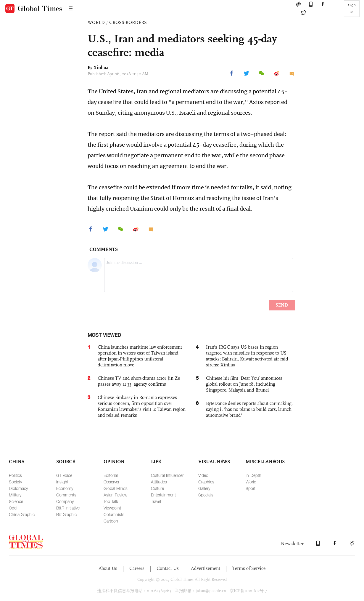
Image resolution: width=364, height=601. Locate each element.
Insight (62, 482)
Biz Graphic (66, 514)
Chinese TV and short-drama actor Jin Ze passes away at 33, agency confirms (139, 381)
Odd (13, 508)
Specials (206, 495)
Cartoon (111, 521)
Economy (65, 488)
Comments (66, 495)
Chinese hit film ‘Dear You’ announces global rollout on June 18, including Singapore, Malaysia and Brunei (244, 384)
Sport (251, 488)
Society (15, 482)
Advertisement (206, 568)
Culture (157, 488)
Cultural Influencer (167, 475)
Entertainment (163, 495)
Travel (156, 501)
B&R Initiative (68, 508)
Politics (15, 475)
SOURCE (66, 462)
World (251, 482)
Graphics (206, 482)
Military (15, 495)
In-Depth (253, 475)
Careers (137, 568)
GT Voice (64, 475)
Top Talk (111, 501)
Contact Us (168, 568)
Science (16, 501)
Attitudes (159, 482)
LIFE (156, 462)
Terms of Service (249, 568)
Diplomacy (18, 488)
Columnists (114, 514)
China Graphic (22, 514)
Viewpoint (112, 508)
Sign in (352, 9)
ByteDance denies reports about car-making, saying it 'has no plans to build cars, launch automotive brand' (249, 409)
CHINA (17, 462)
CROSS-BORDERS (128, 22)
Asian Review (115, 495)
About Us (108, 568)
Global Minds (116, 488)
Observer (111, 482)
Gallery (204, 488)
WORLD (96, 22)
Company (65, 501)
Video (203, 475)
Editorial (111, 475)
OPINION (114, 462)
